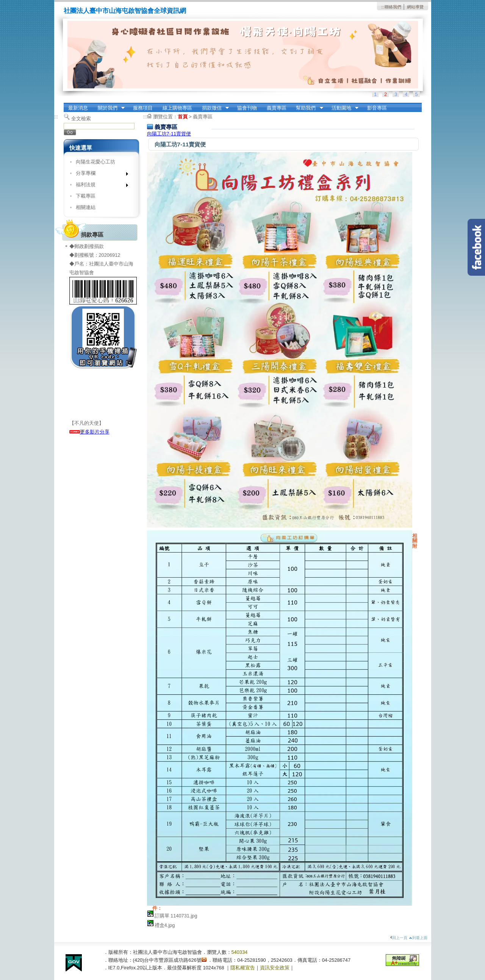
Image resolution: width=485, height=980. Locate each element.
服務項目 (143, 108)
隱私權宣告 (243, 968)
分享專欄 (99, 175)
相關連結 (86, 207)
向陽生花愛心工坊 (95, 162)
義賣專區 (277, 108)
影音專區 (377, 108)
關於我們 (109, 108)
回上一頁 (399, 938)
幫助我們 (307, 108)
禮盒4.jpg (165, 925)
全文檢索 (81, 119)
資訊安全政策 (275, 968)
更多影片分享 (89, 432)
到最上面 (418, 938)
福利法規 (99, 186)
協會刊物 (247, 108)
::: (383, 7)
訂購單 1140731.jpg (176, 916)
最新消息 (78, 108)
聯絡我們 (393, 7)
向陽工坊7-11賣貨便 (169, 134)
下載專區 (86, 196)
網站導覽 (415, 7)
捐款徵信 (213, 108)
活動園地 (343, 108)
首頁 (183, 117)
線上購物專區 (177, 108)
